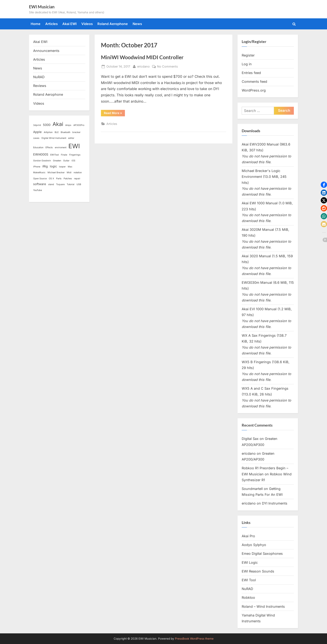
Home (36, 24)
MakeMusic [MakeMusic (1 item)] (39, 173)
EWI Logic (250, 562)
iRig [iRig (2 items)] (45, 166)
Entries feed (251, 73)
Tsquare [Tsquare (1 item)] (60, 184)
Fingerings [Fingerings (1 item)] (75, 155)
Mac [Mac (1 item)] (70, 167)
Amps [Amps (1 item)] (68, 125)
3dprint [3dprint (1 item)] (37, 125)
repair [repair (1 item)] (77, 179)
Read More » (114, 114)
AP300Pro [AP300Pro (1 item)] (79, 125)
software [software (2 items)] (40, 184)
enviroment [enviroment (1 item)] (61, 148)
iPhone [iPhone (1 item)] (37, 167)
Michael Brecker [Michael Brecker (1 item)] (56, 173)
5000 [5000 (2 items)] (47, 125)
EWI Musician (42, 7)
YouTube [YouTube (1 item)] (38, 190)
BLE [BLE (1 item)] (57, 132)
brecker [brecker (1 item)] (76, 132)
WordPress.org (254, 90)
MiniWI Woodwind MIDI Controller (142, 57)
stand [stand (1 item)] (51, 184)
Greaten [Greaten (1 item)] (57, 161)
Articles (52, 24)
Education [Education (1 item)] (38, 148)
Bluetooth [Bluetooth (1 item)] (65, 132)
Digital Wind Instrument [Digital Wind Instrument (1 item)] (54, 138)
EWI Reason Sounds (258, 571)
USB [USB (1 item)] (79, 184)
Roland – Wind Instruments (263, 606)
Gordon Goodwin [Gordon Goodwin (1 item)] (42, 161)
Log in (247, 64)
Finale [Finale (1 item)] (64, 155)
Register (248, 55)
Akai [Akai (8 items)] (58, 124)
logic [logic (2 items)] (53, 166)
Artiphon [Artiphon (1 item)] (48, 132)
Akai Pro (248, 536)
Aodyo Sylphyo (254, 545)
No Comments (167, 66)
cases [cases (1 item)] (36, 138)
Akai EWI (69, 24)
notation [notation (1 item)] (78, 173)
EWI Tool (249, 580)
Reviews (40, 86)
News (137, 24)
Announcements (46, 51)
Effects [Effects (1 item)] (49, 148)
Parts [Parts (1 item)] (59, 179)
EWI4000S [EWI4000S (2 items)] (41, 154)
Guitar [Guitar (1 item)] (66, 161)
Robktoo (248, 598)
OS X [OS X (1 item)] (51, 179)
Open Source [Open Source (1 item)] (40, 179)
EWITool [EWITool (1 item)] (55, 155)
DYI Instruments (275, 503)
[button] (324, 185)
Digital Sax (250, 439)
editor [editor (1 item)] (71, 138)
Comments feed (254, 82)
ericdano (143, 66)
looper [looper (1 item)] (62, 167)
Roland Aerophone (113, 24)
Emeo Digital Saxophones (262, 554)
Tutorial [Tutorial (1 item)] (71, 184)
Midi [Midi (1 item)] (69, 173)
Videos (87, 24)
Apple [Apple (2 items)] (37, 132)
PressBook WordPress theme (194, 639)
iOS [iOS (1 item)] (73, 161)
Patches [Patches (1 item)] (68, 179)
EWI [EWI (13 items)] (74, 146)
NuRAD (39, 77)
